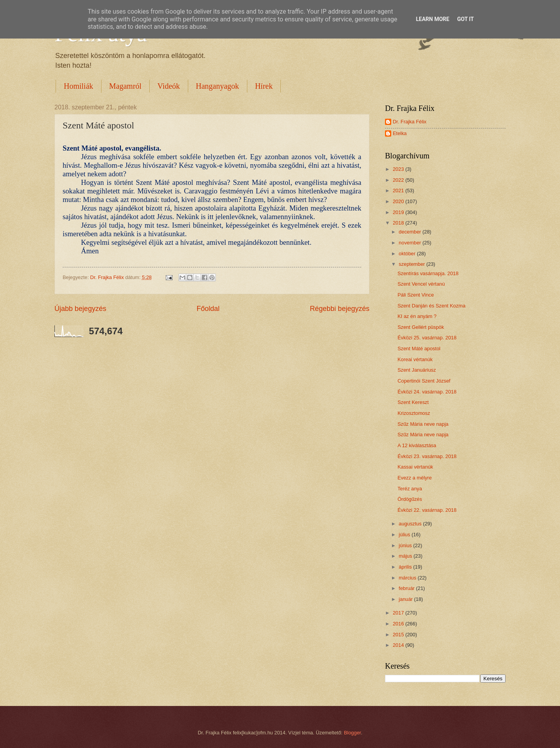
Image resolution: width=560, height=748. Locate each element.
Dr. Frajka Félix (410, 122)
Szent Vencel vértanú (421, 284)
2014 (399, 645)
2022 (399, 180)
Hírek (264, 86)
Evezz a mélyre (415, 478)
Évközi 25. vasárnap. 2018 (427, 338)
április (406, 567)
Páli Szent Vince (416, 295)
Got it (465, 19)
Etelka (400, 133)
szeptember (412, 264)
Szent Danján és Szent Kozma (431, 306)
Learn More (432, 19)
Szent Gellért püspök (421, 327)
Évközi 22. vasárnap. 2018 (427, 510)
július (405, 535)
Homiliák (79, 86)
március (408, 578)
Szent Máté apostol (419, 349)
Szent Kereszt (413, 402)
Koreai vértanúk (415, 359)
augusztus (411, 524)
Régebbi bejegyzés (340, 309)
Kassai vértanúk (415, 467)
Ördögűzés (410, 499)
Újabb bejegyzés (80, 309)
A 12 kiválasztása (417, 445)
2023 (399, 169)
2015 (399, 635)
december (410, 232)
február (407, 588)
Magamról (125, 86)
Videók (169, 86)
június (406, 545)
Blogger (352, 733)
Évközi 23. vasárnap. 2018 (427, 456)
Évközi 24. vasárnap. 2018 (427, 392)
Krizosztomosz (414, 413)
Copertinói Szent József (424, 381)
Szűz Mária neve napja (423, 424)
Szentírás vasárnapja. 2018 (428, 273)
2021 (399, 191)
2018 (399, 223)
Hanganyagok (218, 86)
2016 (399, 624)
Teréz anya (410, 489)
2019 (399, 212)
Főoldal (208, 309)
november (410, 243)
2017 (399, 613)
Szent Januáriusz (417, 370)
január (406, 599)
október (408, 254)
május (406, 556)
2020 (399, 201)
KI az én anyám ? (417, 316)
